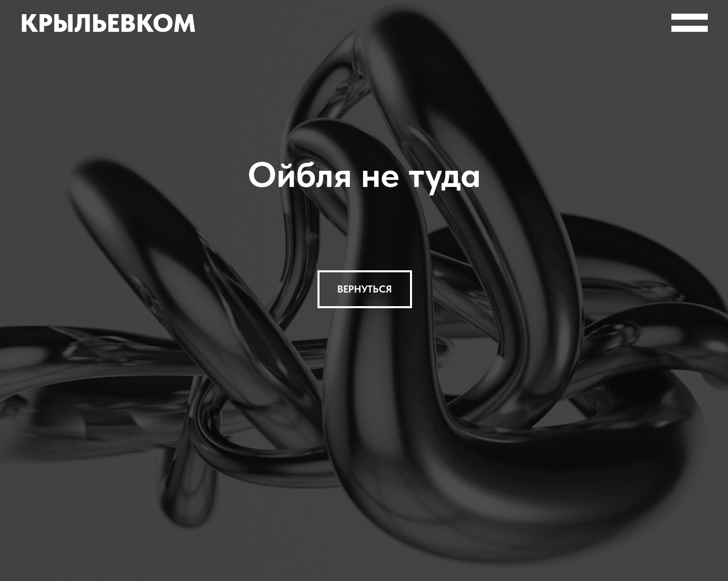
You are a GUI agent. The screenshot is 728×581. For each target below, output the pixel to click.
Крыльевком (108, 23)
